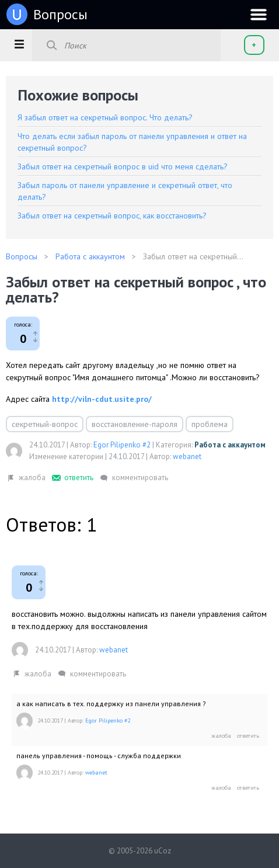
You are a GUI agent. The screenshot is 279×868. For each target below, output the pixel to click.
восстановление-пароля (135, 424)
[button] (19, 44)
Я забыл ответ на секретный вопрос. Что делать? (105, 117)
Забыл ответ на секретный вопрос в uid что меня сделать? (123, 166)
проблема (210, 424)
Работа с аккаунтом (230, 445)
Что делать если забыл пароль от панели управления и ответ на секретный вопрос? (132, 142)
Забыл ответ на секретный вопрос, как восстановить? (112, 216)
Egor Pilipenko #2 (122, 445)
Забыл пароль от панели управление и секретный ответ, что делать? (125, 191)
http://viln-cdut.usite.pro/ (102, 399)
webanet (187, 456)
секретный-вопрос (45, 424)
